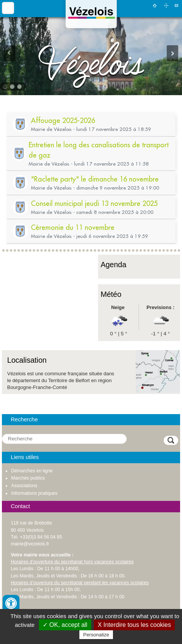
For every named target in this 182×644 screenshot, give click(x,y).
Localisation (27, 360)
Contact (176, 5)
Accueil (155, 5)
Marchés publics (28, 478)
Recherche (24, 419)
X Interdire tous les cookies (134, 625)
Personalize (96, 635)
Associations (24, 486)
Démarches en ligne (32, 471)
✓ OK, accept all (65, 625)
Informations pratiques (34, 493)
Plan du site (166, 5)
